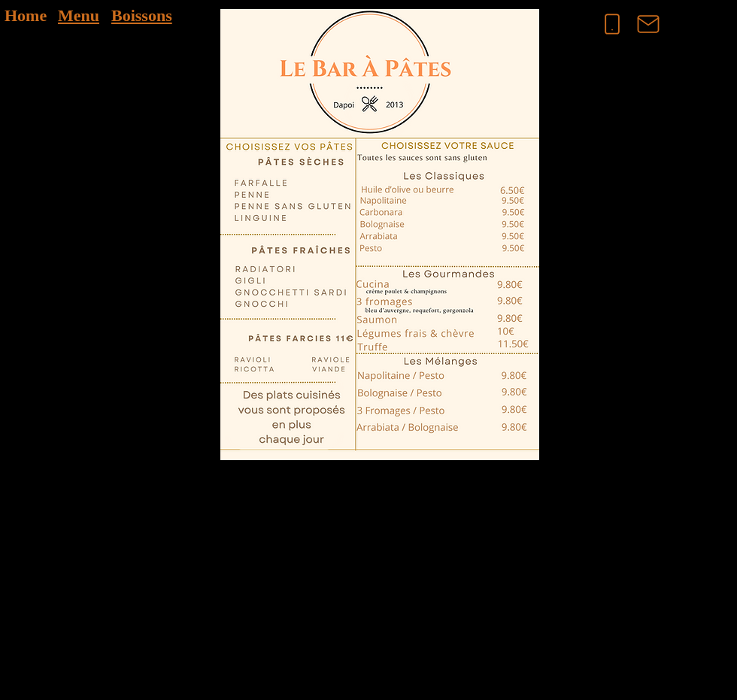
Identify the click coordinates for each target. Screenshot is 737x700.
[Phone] (612, 24)
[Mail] (648, 24)
